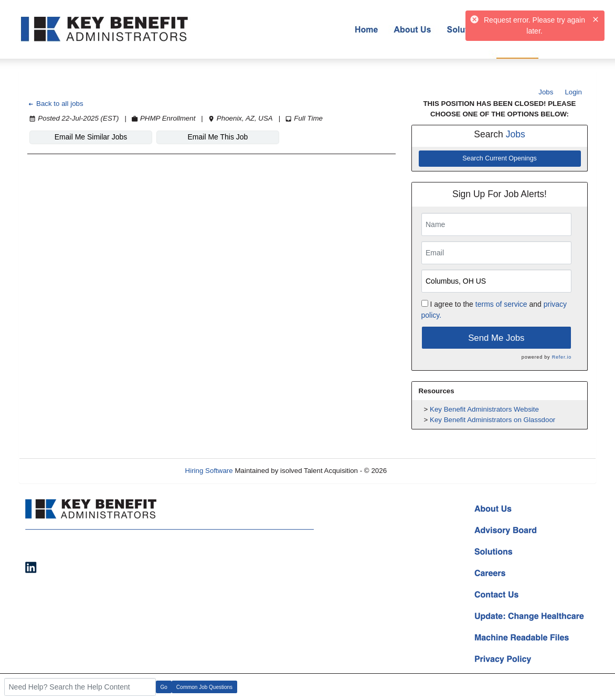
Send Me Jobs (496, 338)
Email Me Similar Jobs (91, 137)
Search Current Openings (500, 158)
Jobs (546, 92)
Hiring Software (209, 471)
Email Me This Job (218, 137)
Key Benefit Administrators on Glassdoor (492, 420)
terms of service (501, 304)
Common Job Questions (204, 687)
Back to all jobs (55, 104)
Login (573, 92)
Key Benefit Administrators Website (484, 409)
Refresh (418, 471)
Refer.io (562, 357)
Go (164, 687)
